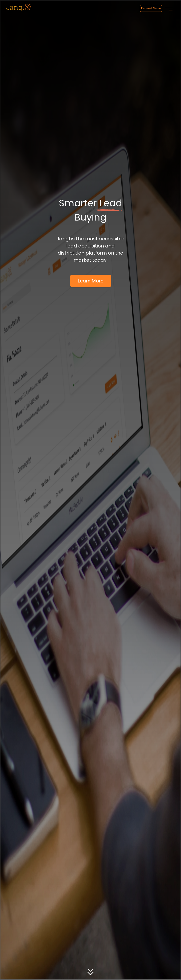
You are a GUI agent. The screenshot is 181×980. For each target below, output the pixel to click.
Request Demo (151, 8)
